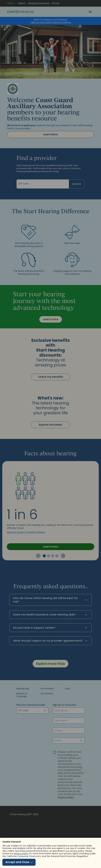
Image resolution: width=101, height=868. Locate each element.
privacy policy (21, 854)
